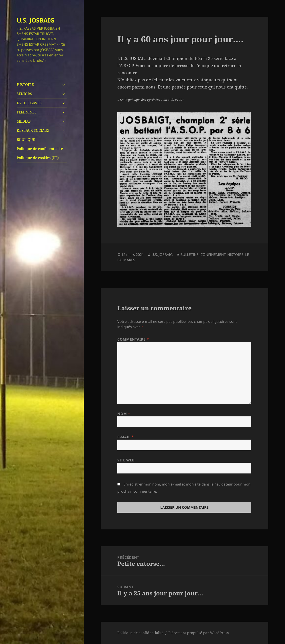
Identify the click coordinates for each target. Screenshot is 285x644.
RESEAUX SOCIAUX (33, 130)
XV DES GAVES (29, 103)
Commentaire (133, 339)
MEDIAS (24, 121)
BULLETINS (189, 255)
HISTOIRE (25, 85)
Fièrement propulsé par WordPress (198, 633)
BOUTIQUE (26, 140)
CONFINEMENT (213, 255)
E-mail (125, 437)
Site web (126, 460)
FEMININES (27, 112)
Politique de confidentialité (40, 149)
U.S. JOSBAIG (36, 20)
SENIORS (24, 94)
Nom (124, 414)
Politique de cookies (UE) (38, 158)
